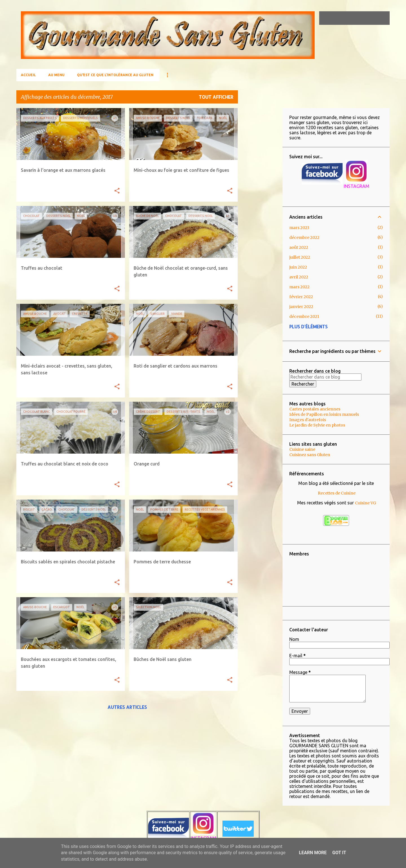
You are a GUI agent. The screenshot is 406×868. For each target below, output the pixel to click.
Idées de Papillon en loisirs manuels (324, 414)
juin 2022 (298, 267)
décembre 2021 (304, 317)
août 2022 (299, 247)
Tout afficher (216, 97)
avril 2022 (299, 277)
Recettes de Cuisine (337, 493)
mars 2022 (299, 287)
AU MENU (56, 75)
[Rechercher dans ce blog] (360, 18)
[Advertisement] (260, 193)
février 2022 (301, 297)
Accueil (28, 75)
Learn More (313, 853)
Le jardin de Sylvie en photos (317, 425)
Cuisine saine (302, 449)
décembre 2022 (304, 238)
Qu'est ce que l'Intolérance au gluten (115, 75)
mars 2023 (299, 228)
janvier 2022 (301, 307)
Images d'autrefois (308, 420)
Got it (339, 853)
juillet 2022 (300, 257)
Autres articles (127, 707)
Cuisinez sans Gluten (310, 455)
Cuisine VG (366, 503)
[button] (117, 191)
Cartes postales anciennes (315, 409)
